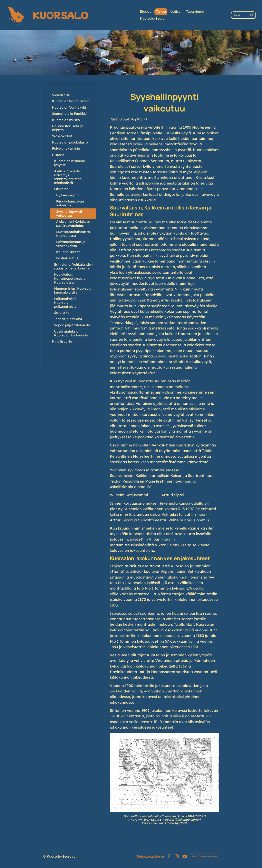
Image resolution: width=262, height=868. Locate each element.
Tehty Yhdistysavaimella (204, 856)
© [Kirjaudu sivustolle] (45, 856)
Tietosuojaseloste (150, 856)
